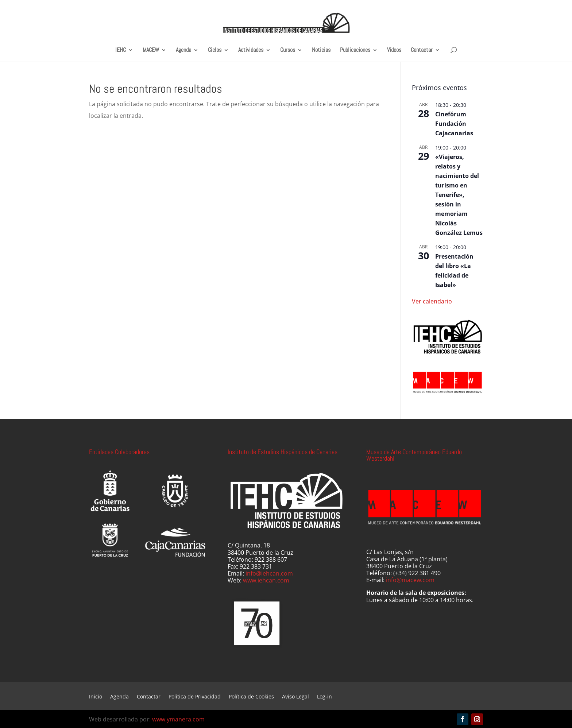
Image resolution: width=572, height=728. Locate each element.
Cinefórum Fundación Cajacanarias (454, 124)
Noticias (321, 50)
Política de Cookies (251, 697)
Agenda (183, 50)
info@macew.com (410, 580)
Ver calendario (432, 301)
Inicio (96, 697)
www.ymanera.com (178, 719)
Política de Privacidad (195, 697)
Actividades (251, 50)
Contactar (422, 50)
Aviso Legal (295, 697)
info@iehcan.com (269, 573)
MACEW (151, 50)
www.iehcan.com (266, 580)
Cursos (288, 50)
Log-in (324, 697)
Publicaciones (355, 50)
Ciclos (215, 50)
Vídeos (394, 50)
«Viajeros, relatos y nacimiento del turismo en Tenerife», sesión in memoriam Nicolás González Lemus (459, 195)
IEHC (121, 50)
